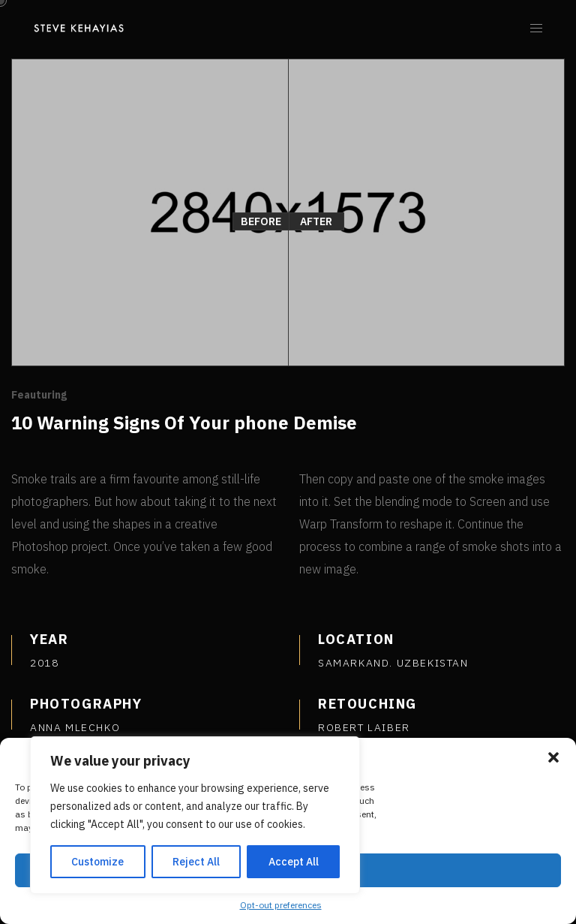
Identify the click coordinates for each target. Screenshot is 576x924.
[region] (195, 815)
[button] (553, 757)
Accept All (294, 862)
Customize (97, 862)
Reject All (196, 862)
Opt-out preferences (281, 905)
